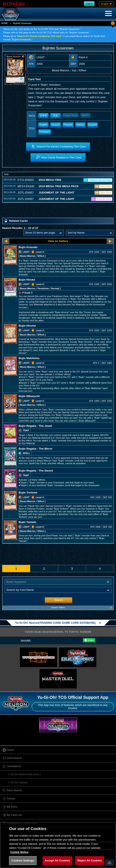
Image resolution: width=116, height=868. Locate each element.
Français (68, 125)
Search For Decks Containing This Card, (40, 36)
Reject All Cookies (89, 861)
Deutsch (56, 125)
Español (93, 125)
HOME (4, 23)
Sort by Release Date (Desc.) (26, 774)
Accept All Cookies (57, 861)
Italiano (80, 125)
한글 (55, 115)
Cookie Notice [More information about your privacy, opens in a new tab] (19, 852)
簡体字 (85, 115)
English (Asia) (71, 115)
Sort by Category (19, 782)
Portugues (45, 132)
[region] (58, 845)
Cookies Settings (23, 861)
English (44, 125)
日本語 (43, 115)
